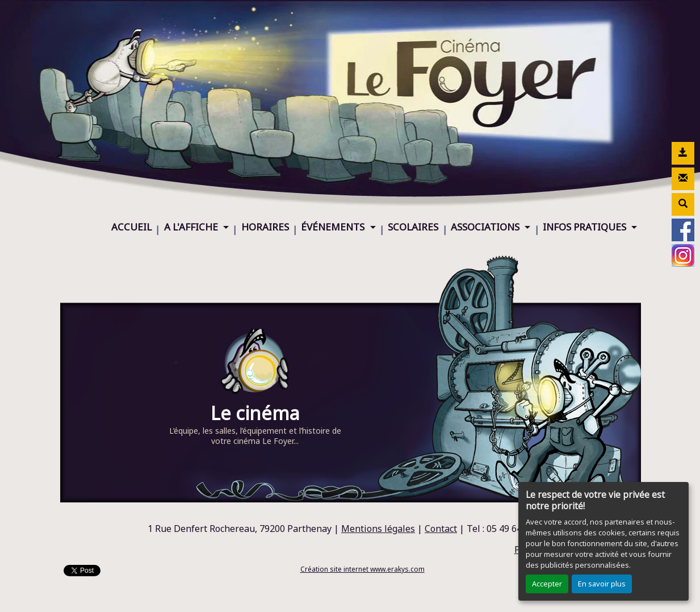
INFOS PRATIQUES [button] (586, 227)
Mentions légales (378, 529)
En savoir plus (602, 584)
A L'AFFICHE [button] (192, 227)
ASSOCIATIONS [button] (486, 227)
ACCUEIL (131, 227)
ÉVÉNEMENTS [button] (334, 227)
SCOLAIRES (413, 227)
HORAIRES (265, 227)
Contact (441, 529)
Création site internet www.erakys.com (362, 569)
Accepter (547, 584)
